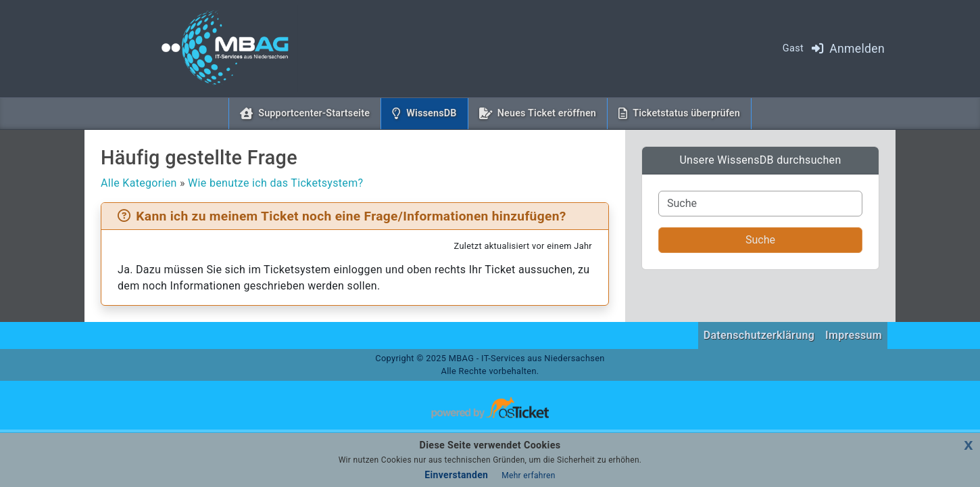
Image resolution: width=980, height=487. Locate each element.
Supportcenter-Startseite (314, 113)
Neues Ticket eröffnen (547, 113)
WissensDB (434, 112)
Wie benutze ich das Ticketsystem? (275, 183)
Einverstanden (456, 475)
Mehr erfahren (528, 476)
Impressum (854, 335)
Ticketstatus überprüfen (686, 113)
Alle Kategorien (139, 183)
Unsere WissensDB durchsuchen (760, 160)
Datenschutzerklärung (759, 335)
